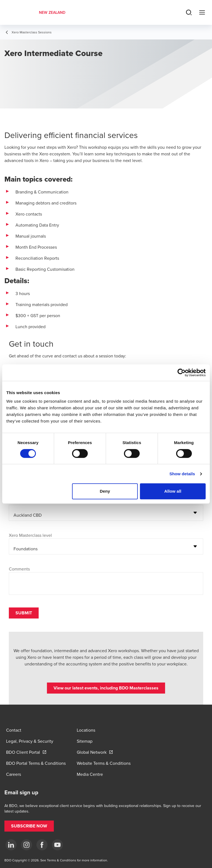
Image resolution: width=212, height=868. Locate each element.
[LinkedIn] (11, 845)
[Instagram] (26, 845)
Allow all (173, 491)
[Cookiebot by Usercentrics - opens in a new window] (181, 373)
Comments (19, 569)
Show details (182, 474)
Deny (105, 491)
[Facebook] (42, 845)
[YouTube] (57, 845)
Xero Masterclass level (30, 535)
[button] (106, 688)
